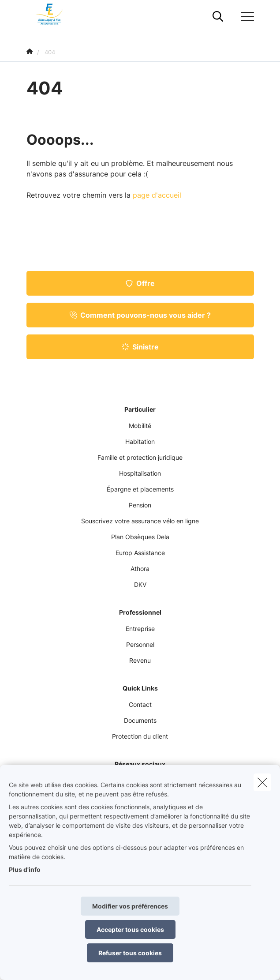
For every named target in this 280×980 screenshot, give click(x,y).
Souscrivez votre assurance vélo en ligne (140, 521)
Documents (140, 720)
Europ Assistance (140, 553)
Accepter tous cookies (130, 929)
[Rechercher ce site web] (218, 17)
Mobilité (140, 426)
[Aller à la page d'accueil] (55, 17)
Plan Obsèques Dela (140, 537)
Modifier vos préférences (130, 906)
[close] (262, 782)
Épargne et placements (140, 489)
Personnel (140, 644)
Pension (140, 505)
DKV (140, 584)
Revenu (140, 660)
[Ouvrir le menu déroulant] (245, 17)
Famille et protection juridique (140, 457)
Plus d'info (25, 869)
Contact (140, 704)
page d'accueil (157, 195)
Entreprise (140, 629)
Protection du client (140, 736)
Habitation (140, 441)
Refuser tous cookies (130, 953)
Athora (140, 569)
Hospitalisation (140, 473)
